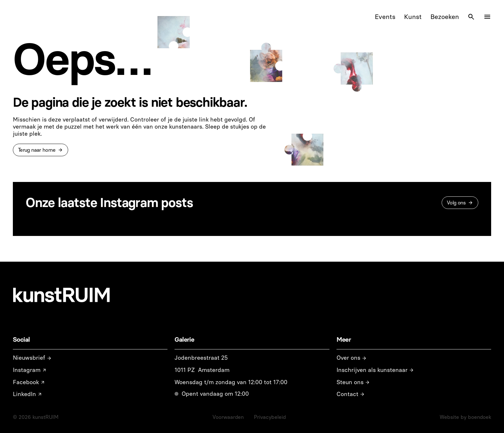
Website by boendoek (465, 417)
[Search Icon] (471, 17)
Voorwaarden (228, 417)
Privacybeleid (270, 417)
